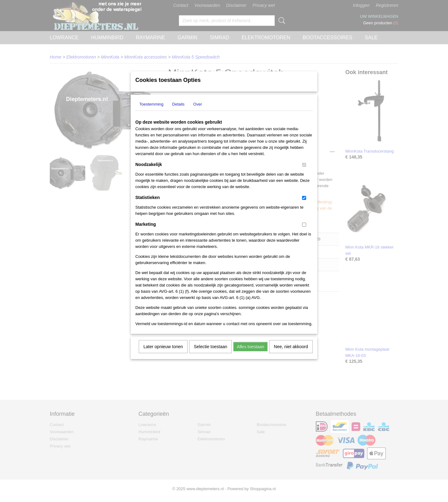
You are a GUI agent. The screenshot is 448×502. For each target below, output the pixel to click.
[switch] (304, 173)
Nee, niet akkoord (291, 355)
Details (178, 112)
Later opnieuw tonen (163, 355)
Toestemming (151, 112)
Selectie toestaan (210, 355)
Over (198, 112)
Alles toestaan (250, 355)
